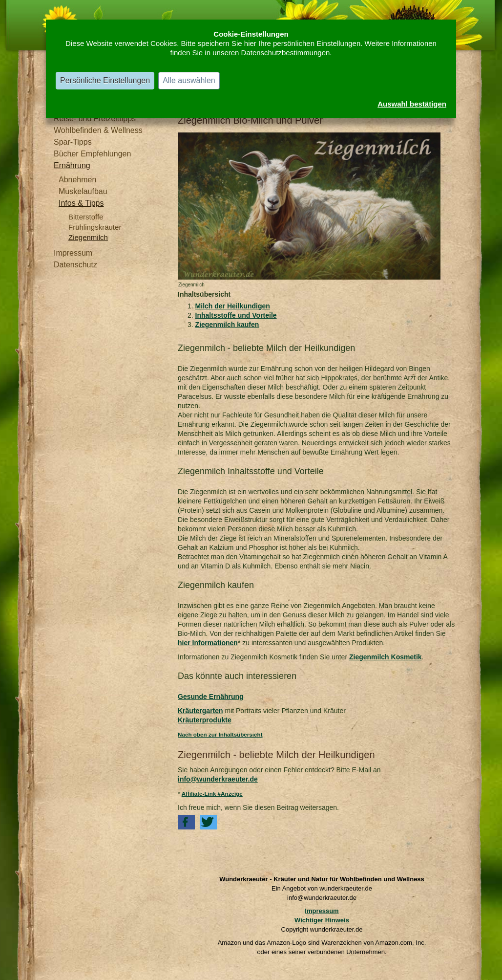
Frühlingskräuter (95, 227)
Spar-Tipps (73, 142)
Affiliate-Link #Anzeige (212, 794)
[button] (186, 822)
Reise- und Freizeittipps (95, 119)
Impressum (73, 253)
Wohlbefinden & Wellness (98, 130)
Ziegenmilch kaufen (227, 325)
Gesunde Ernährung (211, 697)
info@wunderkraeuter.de (218, 779)
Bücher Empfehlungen (92, 154)
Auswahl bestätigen (412, 104)
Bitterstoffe (86, 217)
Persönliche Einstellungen (105, 80)
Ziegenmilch (88, 237)
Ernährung (72, 165)
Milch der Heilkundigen (233, 306)
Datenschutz (75, 265)
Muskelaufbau (83, 191)
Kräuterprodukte (205, 720)
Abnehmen (77, 180)
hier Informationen (208, 643)
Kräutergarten (200, 711)
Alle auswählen (189, 80)
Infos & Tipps (81, 203)
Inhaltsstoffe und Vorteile (236, 315)
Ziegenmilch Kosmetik (386, 657)
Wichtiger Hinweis (322, 920)
